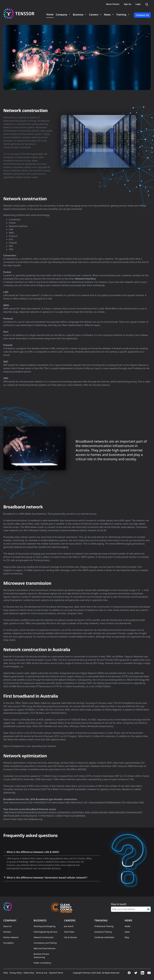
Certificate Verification (104, 937)
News (127, 932)
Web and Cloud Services (45, 948)
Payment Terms (56, 973)
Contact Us (142, 15)
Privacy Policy (16, 973)
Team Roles (69, 932)
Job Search (69, 926)
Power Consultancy (42, 963)
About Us (7, 926)
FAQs (6, 973)
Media (128, 926)
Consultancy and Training (45, 943)
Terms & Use (42, 973)
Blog (127, 937)
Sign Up (128, 4)
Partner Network (11, 937)
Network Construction (44, 937)
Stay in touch (119, 904)
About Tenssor (113, 4)
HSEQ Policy (29, 973)
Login (138, 4)
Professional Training (104, 926)
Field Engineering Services (45, 932)
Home (50, 14)
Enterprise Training (103, 932)
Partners (7, 932)
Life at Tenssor (71, 937)
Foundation (8, 943)
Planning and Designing (45, 926)
